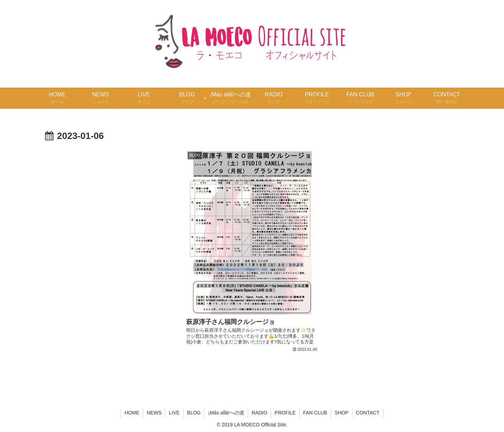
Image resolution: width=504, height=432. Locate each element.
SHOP (342, 413)
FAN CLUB (315, 413)
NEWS (154, 413)
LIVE (174, 413)
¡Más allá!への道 (226, 413)
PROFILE (285, 413)
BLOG (194, 413)
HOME (132, 413)
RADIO (259, 413)
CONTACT (368, 413)
